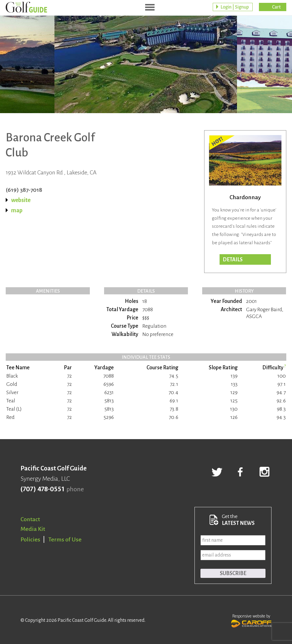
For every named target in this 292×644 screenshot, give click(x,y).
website (21, 200)
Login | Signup (235, 7)
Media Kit (33, 529)
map (17, 210)
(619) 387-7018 (24, 190)
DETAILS (233, 260)
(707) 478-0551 (42, 489)
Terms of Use (65, 539)
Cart (276, 7)
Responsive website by (251, 620)
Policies (30, 539)
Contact (30, 519)
